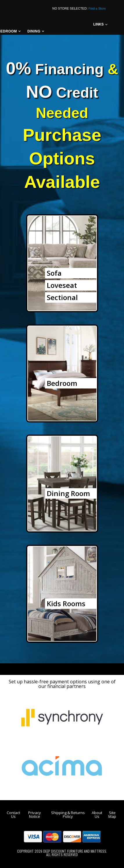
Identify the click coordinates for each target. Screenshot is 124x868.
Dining (34, 31)
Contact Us (13, 815)
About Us (97, 815)
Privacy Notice (35, 815)
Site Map (112, 815)
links (98, 24)
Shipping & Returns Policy (68, 815)
